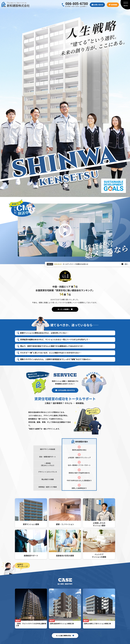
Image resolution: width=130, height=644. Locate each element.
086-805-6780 (77, 3)
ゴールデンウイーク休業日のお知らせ (75, 264)
